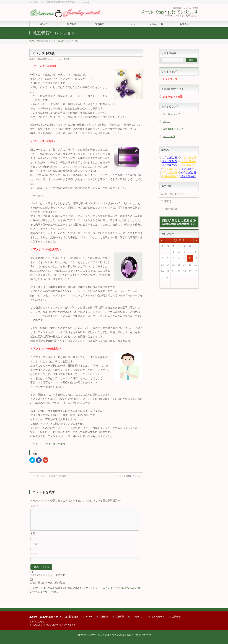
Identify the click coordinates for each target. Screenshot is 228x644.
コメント (35, 506)
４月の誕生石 (189, 161)
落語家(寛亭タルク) (173, 129)
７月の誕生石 (169, 169)
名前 (34, 538)
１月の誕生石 (169, 158)
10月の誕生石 (188, 173)
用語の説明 (171, 209)
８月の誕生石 (189, 169)
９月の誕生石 (169, 173)
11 (190, 258)
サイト (34, 558)
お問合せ (176, 617)
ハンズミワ (169, 136)
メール (35, 548)
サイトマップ (170, 79)
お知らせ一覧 (158, 617)
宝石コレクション (174, 194)
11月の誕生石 (170, 176)
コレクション (138, 617)
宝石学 (67, 59)
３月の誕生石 (169, 161)
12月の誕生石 (188, 176)
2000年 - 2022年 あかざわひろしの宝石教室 (110, 635)
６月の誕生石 (189, 165)
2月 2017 (179, 240)
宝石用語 (120, 617)
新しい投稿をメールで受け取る (48, 587)
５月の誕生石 (169, 165)
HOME (89, 617)
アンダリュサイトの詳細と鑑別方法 (48, 476)
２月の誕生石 (189, 158)
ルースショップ (171, 114)
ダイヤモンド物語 (172, 97)
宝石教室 (104, 617)
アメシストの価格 (55, 444)
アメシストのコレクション (129, 476)
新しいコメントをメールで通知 (48, 579)
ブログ (166, 121)
